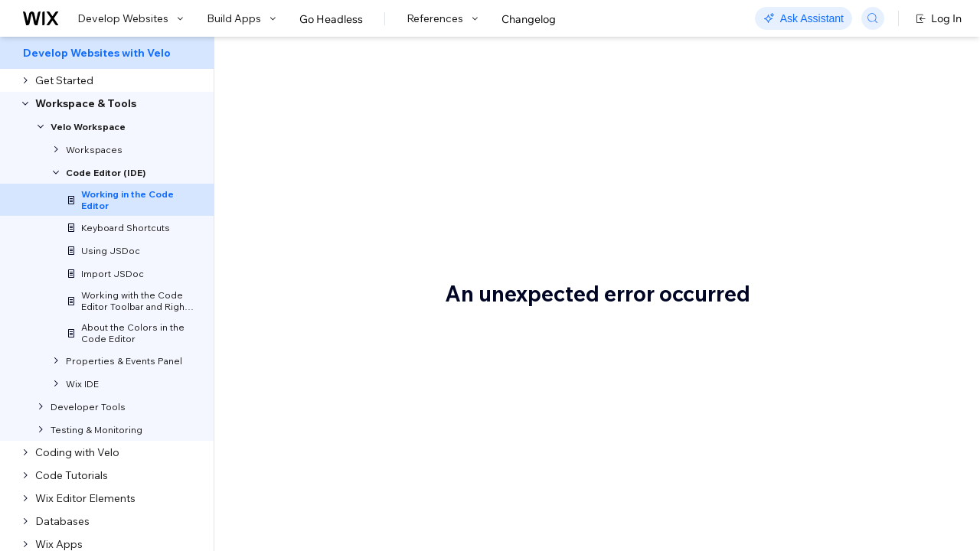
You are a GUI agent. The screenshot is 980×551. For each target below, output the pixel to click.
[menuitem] (107, 53)
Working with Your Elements (861, 315)
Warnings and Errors (843, 337)
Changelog (529, 19)
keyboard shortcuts (405, 318)
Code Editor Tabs (835, 158)
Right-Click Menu (836, 204)
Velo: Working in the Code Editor (442, 126)
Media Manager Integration (861, 360)
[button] (309, 181)
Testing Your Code (838, 383)
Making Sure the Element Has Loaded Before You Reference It (867, 278)
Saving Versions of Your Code (865, 406)
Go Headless (331, 19)
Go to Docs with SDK (784, 55)
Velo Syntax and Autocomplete (833, 234)
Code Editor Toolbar (842, 181)
